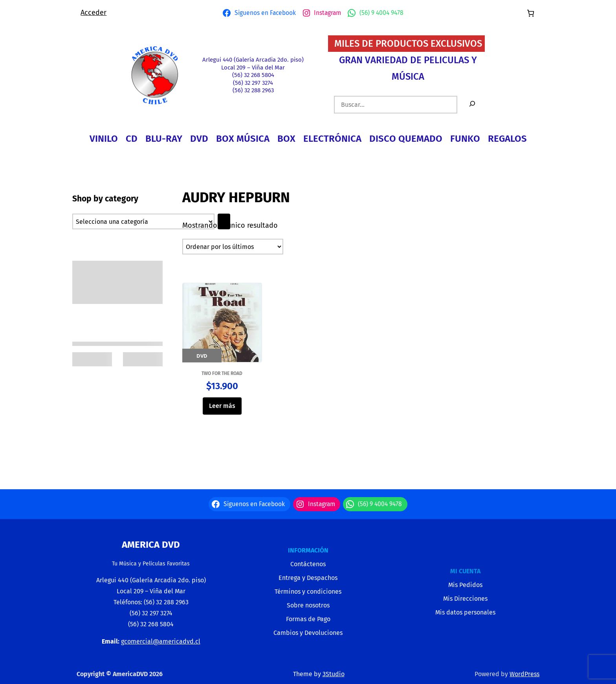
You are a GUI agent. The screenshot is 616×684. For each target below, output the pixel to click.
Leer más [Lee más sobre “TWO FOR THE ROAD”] (222, 406)
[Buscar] (472, 105)
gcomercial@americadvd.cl (161, 641)
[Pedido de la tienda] (233, 247)
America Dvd (151, 545)
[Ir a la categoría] (224, 221)
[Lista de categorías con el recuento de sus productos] (143, 221)
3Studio (334, 674)
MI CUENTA (465, 571)
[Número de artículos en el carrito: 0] (531, 13)
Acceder (93, 13)
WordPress (524, 674)
